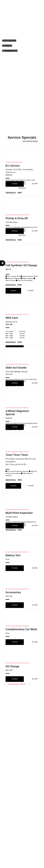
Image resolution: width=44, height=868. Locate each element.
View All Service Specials (30, 141)
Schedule (15, 184)
